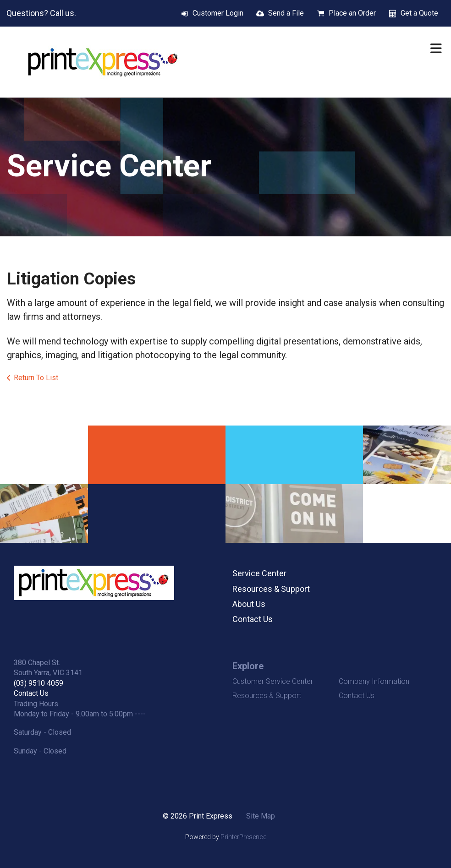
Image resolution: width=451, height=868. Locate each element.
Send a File (286, 13)
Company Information (374, 681)
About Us (249, 604)
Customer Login (218, 13)
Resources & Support (271, 589)
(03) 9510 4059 (38, 683)
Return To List (36, 378)
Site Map (261, 816)
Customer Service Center (273, 681)
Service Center (259, 573)
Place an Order (352, 13)
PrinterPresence (243, 837)
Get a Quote (419, 13)
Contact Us (253, 619)
